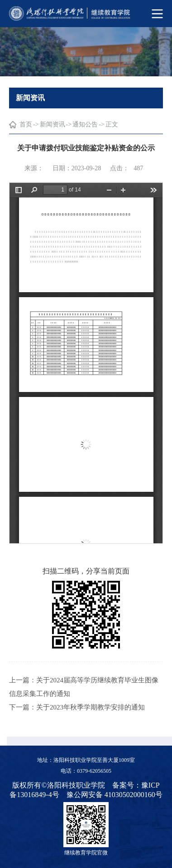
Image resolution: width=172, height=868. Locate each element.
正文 (112, 124)
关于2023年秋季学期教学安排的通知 (91, 707)
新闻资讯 (53, 124)
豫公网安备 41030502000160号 (115, 795)
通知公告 (85, 124)
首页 (26, 124)
